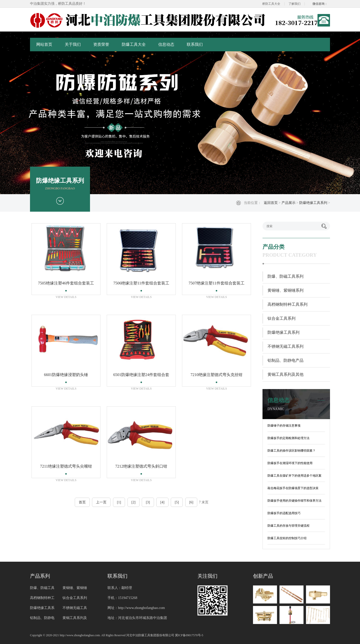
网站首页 (44, 44)
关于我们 (73, 44)
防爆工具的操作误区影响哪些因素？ (291, 451)
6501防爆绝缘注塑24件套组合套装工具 (141, 376)
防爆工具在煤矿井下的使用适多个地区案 (294, 476)
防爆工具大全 (134, 44)
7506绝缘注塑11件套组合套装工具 (141, 285)
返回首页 (271, 203)
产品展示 (288, 203)
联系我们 (195, 44)
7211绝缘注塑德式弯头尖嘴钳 (66, 466)
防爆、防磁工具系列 (285, 276)
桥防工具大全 (271, 4)
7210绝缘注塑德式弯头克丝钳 (216, 375)
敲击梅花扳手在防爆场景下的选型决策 (293, 488)
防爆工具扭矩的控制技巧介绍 (287, 538)
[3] (148, 502)
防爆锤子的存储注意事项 (284, 426)
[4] (162, 502)
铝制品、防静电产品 (285, 360)
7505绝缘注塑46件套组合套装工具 (66, 285)
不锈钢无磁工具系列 (285, 346)
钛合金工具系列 (281, 318)
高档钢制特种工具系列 (287, 304)
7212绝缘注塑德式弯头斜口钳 (141, 466)
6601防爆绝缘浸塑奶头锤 (66, 375)
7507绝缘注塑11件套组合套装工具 (216, 285)
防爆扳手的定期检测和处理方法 (288, 438)
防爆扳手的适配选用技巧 (284, 513)
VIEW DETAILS (66, 297)
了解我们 (294, 4)
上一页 (101, 502)
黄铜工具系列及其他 (285, 374)
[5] (177, 502)
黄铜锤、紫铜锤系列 (285, 290)
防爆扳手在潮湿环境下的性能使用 (290, 463)
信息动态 (166, 44)
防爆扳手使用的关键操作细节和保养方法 (294, 501)
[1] (119, 502)
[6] (191, 502)
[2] (133, 502)
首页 (82, 502)
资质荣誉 (101, 44)
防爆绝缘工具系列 (313, 203)
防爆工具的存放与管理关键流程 (288, 526)
